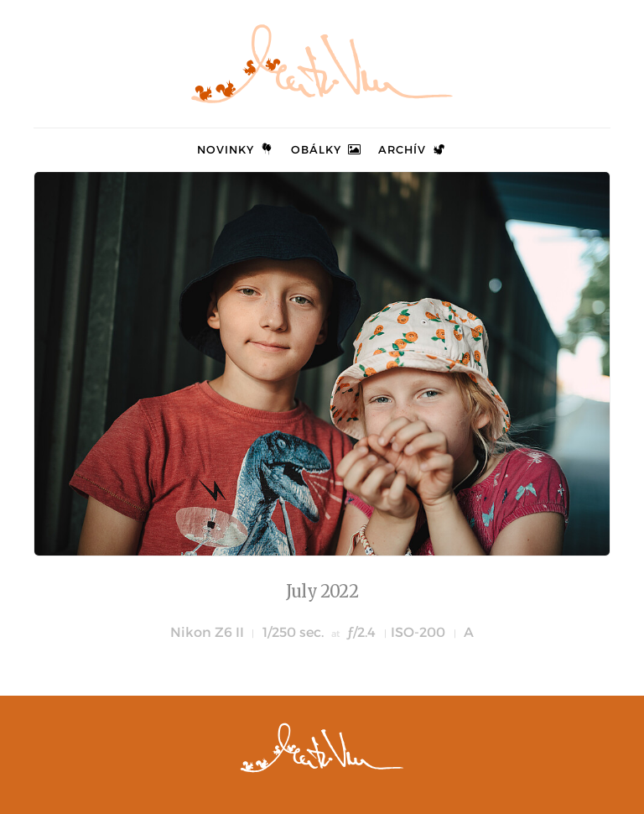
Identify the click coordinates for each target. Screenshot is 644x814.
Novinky (236, 149)
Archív (413, 149)
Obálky (327, 149)
